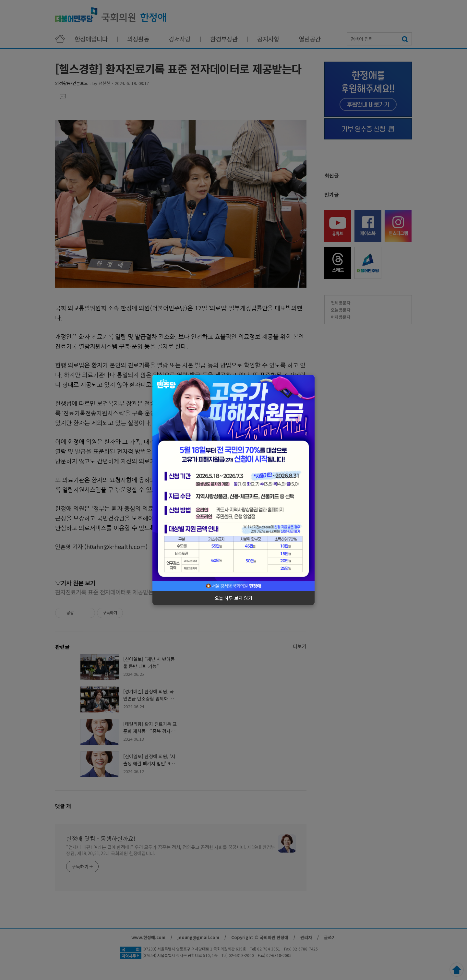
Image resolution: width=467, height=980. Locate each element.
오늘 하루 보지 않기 (233, 598)
